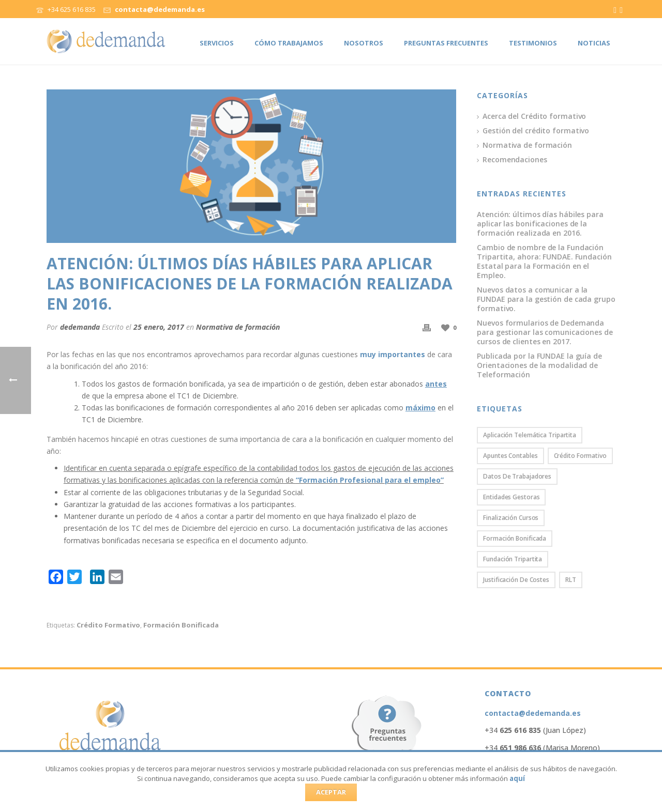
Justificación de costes (516, 580)
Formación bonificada (181, 625)
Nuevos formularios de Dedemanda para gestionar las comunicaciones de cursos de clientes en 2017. (545, 332)
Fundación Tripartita (513, 559)
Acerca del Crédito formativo (534, 116)
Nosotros (364, 43)
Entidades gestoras (511, 497)
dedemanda (80, 327)
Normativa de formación (238, 327)
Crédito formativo (108, 625)
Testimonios (533, 43)
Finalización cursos (511, 518)
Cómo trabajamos (289, 43)
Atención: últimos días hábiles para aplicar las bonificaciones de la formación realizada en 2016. (540, 224)
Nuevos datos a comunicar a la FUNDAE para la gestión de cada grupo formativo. (546, 299)
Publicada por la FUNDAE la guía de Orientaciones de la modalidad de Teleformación (539, 365)
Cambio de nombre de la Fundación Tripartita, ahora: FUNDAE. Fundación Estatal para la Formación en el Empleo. (544, 262)
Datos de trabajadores (517, 476)
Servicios (217, 43)
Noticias (594, 43)
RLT (571, 580)
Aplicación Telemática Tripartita (530, 435)
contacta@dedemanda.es (160, 9)
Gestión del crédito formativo (536, 131)
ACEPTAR (331, 792)
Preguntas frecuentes (446, 43)
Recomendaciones (515, 160)
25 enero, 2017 (159, 327)
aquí (517, 778)
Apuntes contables (510, 456)
